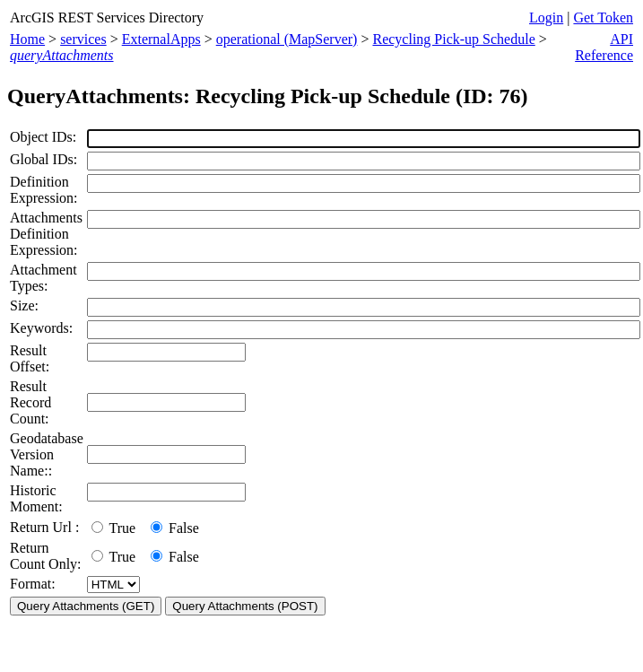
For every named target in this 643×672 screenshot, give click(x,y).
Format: (33, 584)
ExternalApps (161, 39)
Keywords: (41, 328)
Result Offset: (30, 358)
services (83, 39)
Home (27, 39)
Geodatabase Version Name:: (47, 454)
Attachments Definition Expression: (46, 234)
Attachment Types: (43, 278)
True (117, 528)
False (175, 528)
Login (546, 17)
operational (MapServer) (287, 39)
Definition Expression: (44, 190)
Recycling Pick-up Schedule (453, 39)
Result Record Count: (30, 402)
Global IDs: (43, 159)
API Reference (604, 47)
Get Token (603, 17)
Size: (24, 305)
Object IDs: (43, 137)
